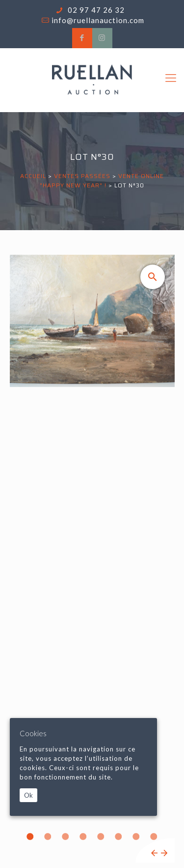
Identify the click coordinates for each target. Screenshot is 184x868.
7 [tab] (136, 837)
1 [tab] (30, 837)
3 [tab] (66, 837)
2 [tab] (48, 837)
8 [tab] (154, 837)
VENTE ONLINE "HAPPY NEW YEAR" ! (102, 180)
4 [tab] (83, 837)
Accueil (33, 176)
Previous (154, 853)
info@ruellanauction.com (98, 20)
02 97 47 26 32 (95, 10)
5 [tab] (101, 837)
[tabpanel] (92, 559)
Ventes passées (82, 176)
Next (164, 853)
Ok (28, 795)
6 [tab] (119, 837)
